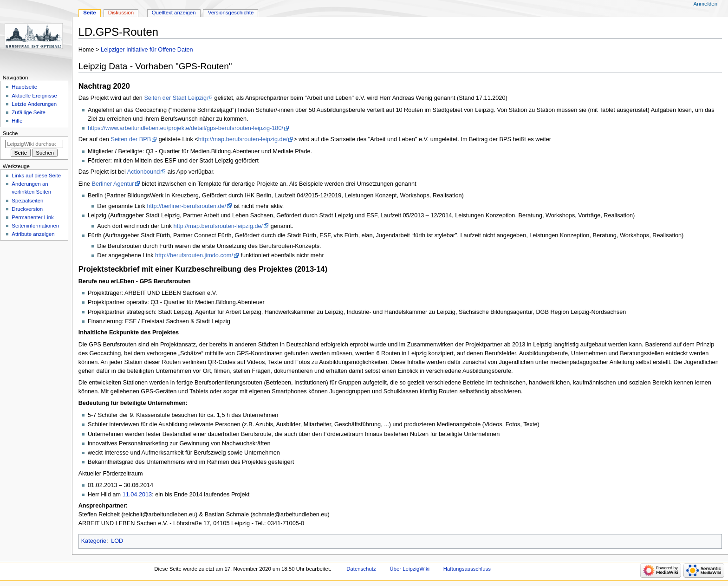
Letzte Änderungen (34, 104)
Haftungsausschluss (467, 569)
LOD (117, 541)
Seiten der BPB (131, 139)
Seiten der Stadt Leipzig (175, 98)
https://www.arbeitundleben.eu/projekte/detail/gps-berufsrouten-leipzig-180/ (185, 128)
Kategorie (94, 541)
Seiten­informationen (35, 226)
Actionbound (144, 172)
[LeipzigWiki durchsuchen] (34, 144)
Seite (89, 13)
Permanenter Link (32, 217)
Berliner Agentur (113, 184)
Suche (10, 133)
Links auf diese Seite (36, 176)
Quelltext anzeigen (174, 13)
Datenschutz (361, 569)
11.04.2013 (137, 495)
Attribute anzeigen (33, 234)
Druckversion (27, 209)
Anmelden (706, 4)
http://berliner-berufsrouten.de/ (186, 206)
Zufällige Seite (29, 112)
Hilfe (17, 121)
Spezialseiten (27, 201)
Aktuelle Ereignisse (34, 96)
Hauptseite (24, 87)
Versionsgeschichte (231, 13)
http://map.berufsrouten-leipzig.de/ (243, 139)
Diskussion (121, 13)
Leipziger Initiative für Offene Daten (147, 50)
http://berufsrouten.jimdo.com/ (194, 255)
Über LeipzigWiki (409, 569)
